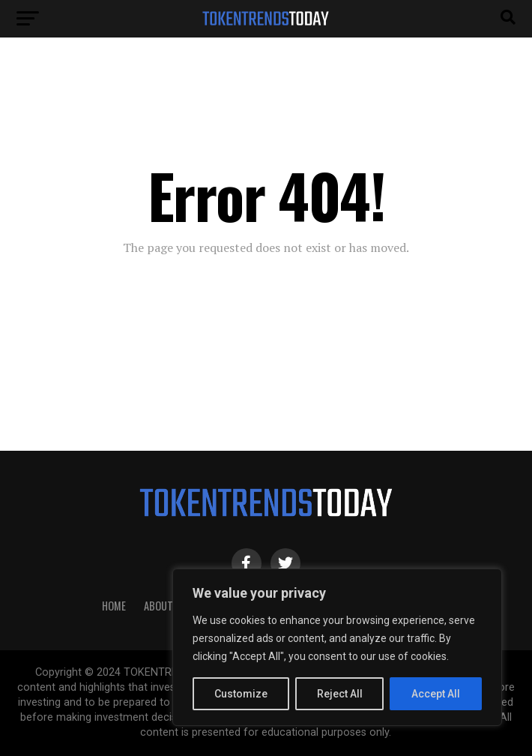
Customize (241, 694)
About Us (166, 606)
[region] (337, 647)
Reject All (340, 694)
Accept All (436, 694)
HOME (114, 606)
